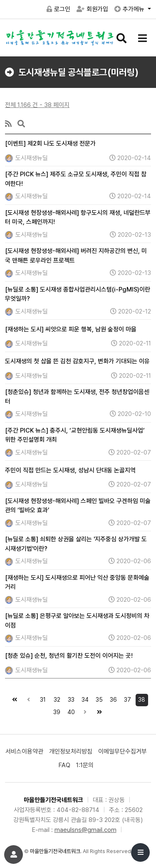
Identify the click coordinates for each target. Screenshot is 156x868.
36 (112, 698)
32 (56, 698)
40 (70, 711)
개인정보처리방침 (71, 751)
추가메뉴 (130, 9)
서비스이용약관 (24, 751)
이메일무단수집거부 (123, 751)
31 (41, 698)
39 (56, 711)
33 (70, 698)
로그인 (58, 9)
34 (84, 698)
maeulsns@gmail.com (85, 830)
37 (126, 698)
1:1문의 (85, 765)
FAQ (64, 765)
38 (141, 698)
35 (98, 698)
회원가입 (92, 9)
